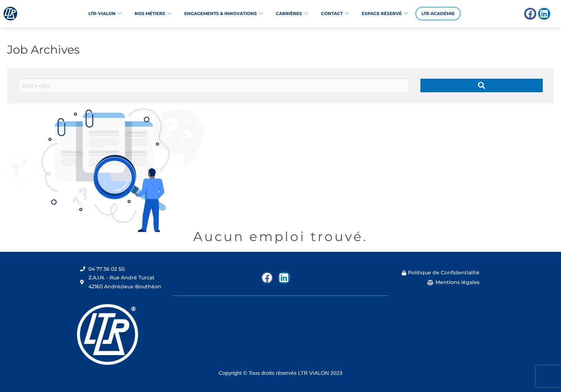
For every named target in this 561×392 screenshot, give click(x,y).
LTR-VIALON (105, 14)
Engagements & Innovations (224, 14)
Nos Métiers (153, 14)
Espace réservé (385, 14)
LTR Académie (438, 13)
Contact (335, 14)
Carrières (292, 14)
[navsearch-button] (496, 14)
